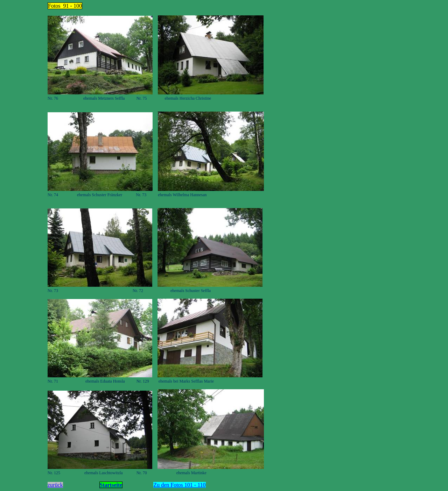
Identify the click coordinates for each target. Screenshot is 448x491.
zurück (55, 485)
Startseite (111, 485)
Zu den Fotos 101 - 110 (179, 485)
